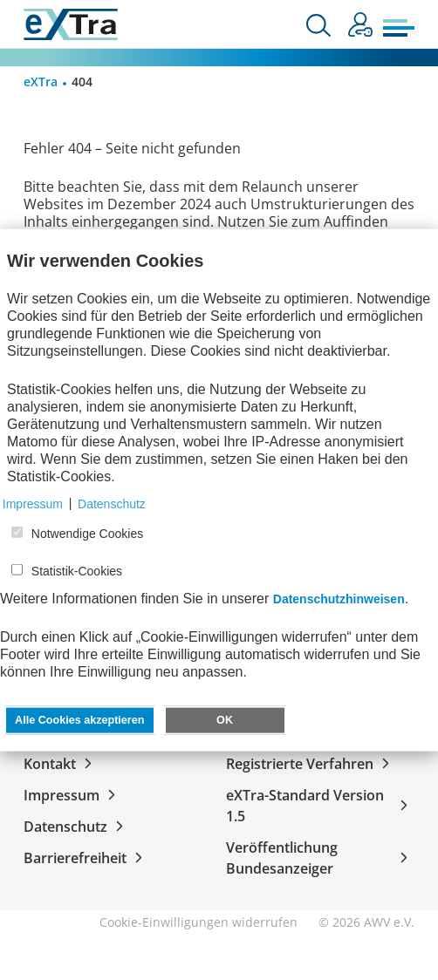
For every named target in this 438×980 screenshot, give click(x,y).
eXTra (41, 82)
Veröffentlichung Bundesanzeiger (320, 858)
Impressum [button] (33, 503)
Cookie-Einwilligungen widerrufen (198, 922)
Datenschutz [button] (112, 503)
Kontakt (61, 764)
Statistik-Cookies (77, 571)
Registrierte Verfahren (311, 764)
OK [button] (225, 719)
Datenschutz (77, 827)
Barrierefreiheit (86, 858)
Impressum (73, 795)
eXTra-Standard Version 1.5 (320, 806)
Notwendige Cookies (87, 534)
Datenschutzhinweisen (339, 598)
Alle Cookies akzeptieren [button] (79, 719)
